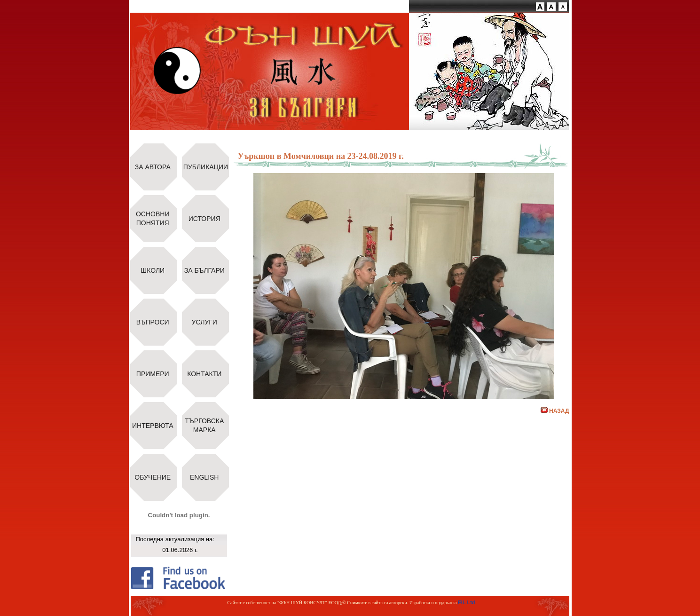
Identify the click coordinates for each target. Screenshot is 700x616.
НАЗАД (555, 411)
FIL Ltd (466, 602)
